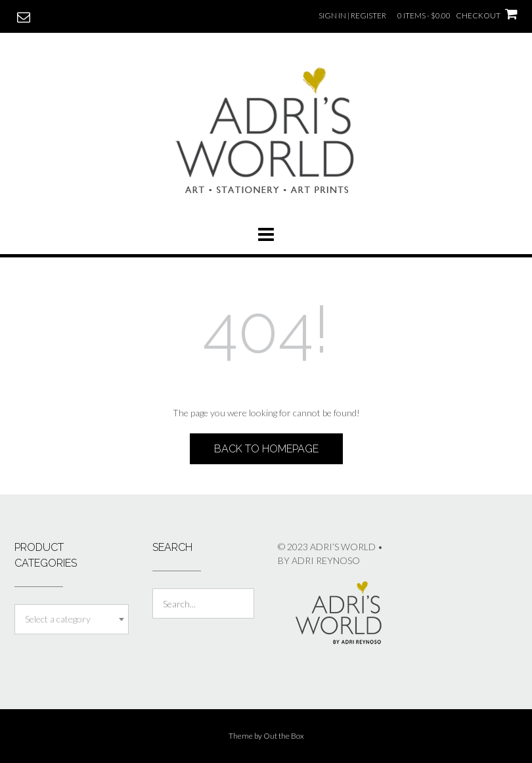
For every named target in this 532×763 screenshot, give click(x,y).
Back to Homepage (266, 449)
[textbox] (72, 619)
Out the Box (284, 736)
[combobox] (72, 619)
